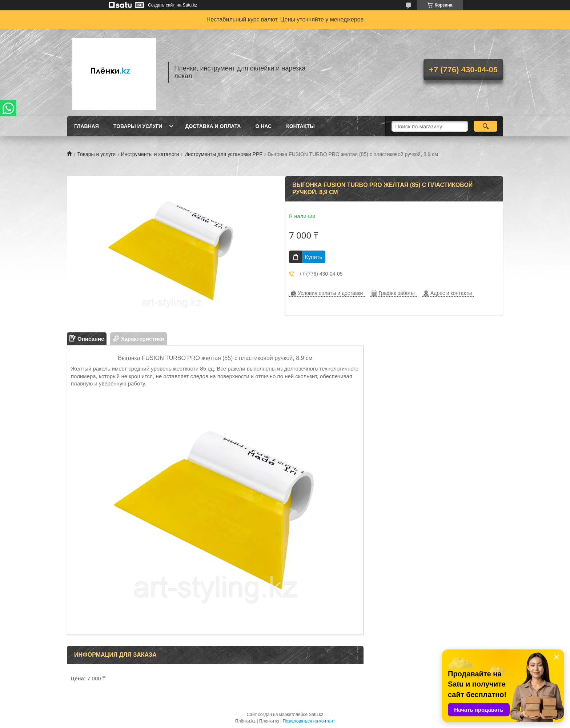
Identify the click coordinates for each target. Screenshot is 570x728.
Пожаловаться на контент (309, 721)
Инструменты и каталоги (150, 154)
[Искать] (485, 126)
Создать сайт (161, 5)
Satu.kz (316, 715)
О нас (263, 126)
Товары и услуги (138, 126)
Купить (314, 257)
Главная (87, 126)
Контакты (300, 126)
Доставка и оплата (213, 126)
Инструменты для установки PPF (223, 154)
